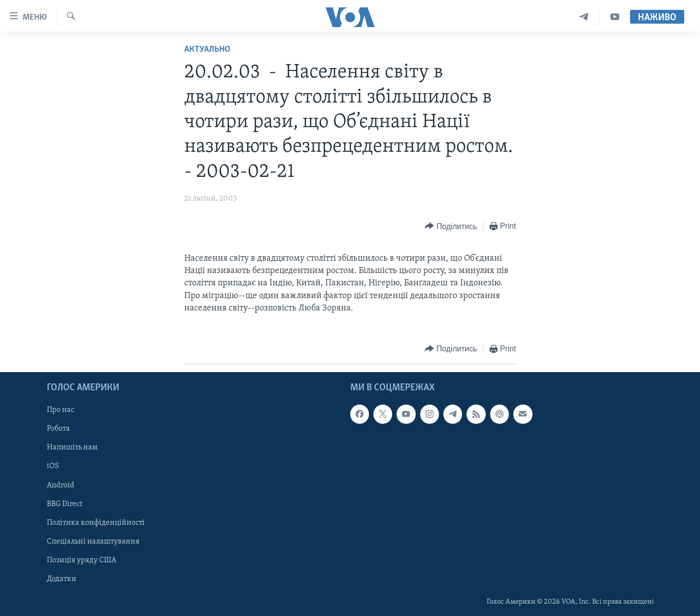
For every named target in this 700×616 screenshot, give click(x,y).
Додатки (62, 579)
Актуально (207, 50)
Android (61, 485)
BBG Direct (65, 504)
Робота (58, 429)
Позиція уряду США (82, 560)
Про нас (61, 410)
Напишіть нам (72, 447)
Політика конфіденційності (96, 523)
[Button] (451, 226)
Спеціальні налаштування (93, 542)
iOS (53, 466)
